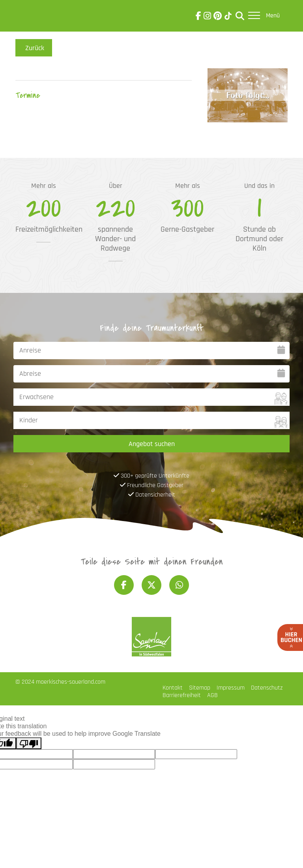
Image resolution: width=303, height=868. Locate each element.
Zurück (34, 48)
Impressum (231, 688)
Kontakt (173, 688)
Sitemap (200, 688)
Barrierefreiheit (182, 695)
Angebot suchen (152, 444)
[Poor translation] (29, 743)
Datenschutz (267, 688)
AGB (212, 695)
